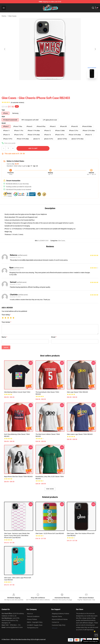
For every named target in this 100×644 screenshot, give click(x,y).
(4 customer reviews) (17, 103)
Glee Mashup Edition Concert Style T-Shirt (17, 392)
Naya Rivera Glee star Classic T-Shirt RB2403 (18, 477)
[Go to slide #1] (45, 85)
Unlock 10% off (96, 635)
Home (4, 16)
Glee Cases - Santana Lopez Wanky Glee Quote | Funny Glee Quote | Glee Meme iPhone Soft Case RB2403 (17, 536)
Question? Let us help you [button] (90, 642)
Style (3, 117)
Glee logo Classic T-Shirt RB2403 (77, 392)
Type (3, 110)
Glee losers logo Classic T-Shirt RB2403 (80, 434)
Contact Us (55, 622)
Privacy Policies (32, 619)
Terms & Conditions (33, 616)
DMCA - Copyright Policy (35, 622)
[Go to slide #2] (55, 85)
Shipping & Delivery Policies (60, 614)
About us (30, 614)
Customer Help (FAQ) (59, 625)
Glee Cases (12, 16)
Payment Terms (57, 616)
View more (50, 489)
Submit (6, 347)
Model (4, 123)
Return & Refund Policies (60, 619)
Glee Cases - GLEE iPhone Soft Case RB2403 (50, 533)
